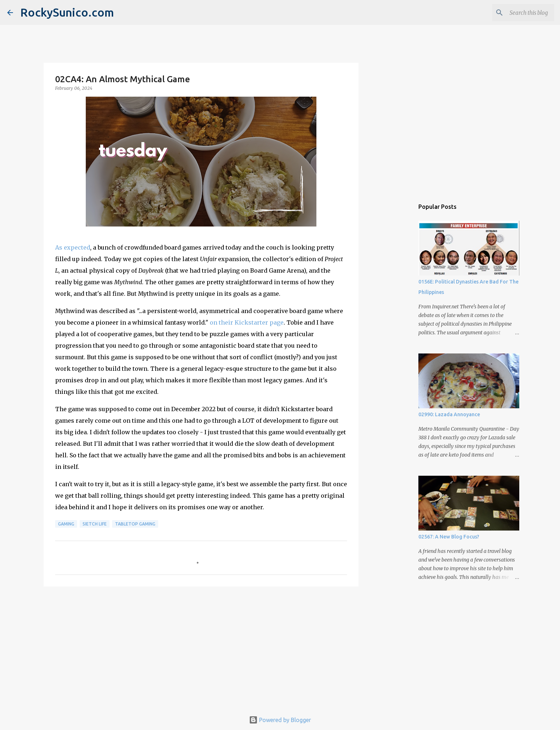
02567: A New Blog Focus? (449, 537)
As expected (73, 247)
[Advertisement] (201, 648)
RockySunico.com (67, 12)
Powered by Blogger (280, 720)
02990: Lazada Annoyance (449, 414)
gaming (66, 524)
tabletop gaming (135, 524)
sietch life (95, 524)
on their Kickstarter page (247, 322)
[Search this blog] (516, 13)
